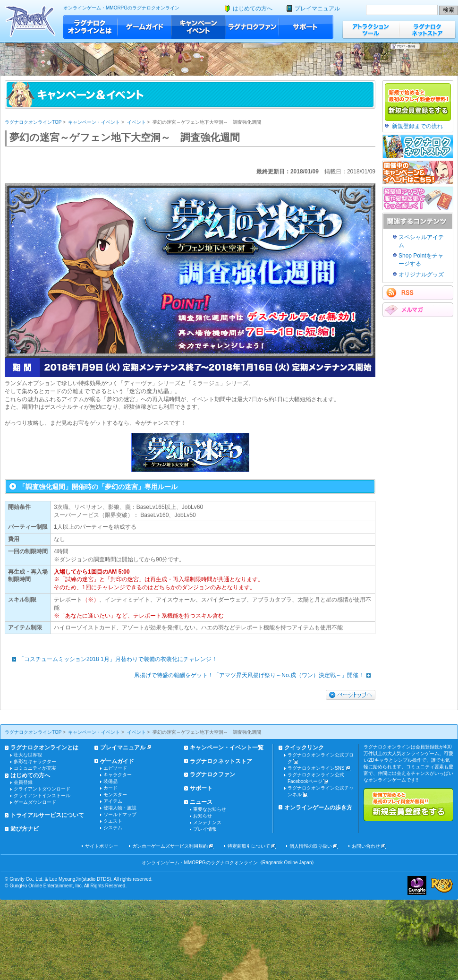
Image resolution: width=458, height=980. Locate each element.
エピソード (115, 768)
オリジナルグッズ (421, 275)
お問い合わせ (366, 846)
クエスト (113, 821)
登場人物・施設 (120, 808)
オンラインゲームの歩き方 (318, 808)
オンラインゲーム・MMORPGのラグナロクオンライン (121, 8)
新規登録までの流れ (417, 126)
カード (110, 788)
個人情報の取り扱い (311, 846)
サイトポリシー (102, 846)
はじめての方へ (253, 9)
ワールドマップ (120, 814)
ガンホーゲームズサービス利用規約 (170, 846)
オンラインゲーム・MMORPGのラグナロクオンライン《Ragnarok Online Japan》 (229, 863)
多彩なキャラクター (35, 761)
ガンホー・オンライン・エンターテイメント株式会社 (417, 885)
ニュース (201, 802)
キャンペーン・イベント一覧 (227, 748)
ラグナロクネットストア (427, 30)
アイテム (113, 801)
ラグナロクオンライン (30, 21)
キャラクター (118, 775)
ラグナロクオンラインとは (90, 27)
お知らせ (203, 816)
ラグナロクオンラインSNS (316, 768)
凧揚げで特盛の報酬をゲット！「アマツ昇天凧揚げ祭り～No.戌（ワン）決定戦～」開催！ (255, 675)
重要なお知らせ (210, 809)
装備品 (110, 781)
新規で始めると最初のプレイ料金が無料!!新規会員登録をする (408, 805)
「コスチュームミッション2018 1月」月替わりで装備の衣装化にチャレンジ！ (112, 659)
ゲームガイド (144, 27)
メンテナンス (207, 822)
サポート (306, 27)
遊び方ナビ (25, 829)
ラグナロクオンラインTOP (33, 122)
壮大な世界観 (28, 755)
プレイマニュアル (317, 9)
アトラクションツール (371, 30)
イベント (136, 122)
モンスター (115, 795)
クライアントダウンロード (42, 789)
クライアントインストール (42, 795)
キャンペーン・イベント (198, 27)
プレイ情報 (205, 829)
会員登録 (23, 782)
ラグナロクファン (252, 27)
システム (113, 828)
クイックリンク (304, 748)
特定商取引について (249, 846)
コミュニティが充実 (35, 768)
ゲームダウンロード (35, 802)
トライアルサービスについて (47, 815)
